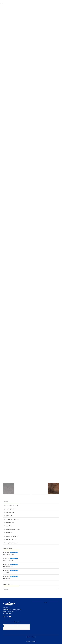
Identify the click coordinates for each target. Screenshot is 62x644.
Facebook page (17, 626)
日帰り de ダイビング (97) (12, 536)
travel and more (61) (10, 512)
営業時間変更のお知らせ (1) (13, 529)
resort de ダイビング (14, 559)
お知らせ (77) (9, 516)
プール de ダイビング (14, 553)
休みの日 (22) (9, 526)
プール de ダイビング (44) (12, 519)
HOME (29, 637)
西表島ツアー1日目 (8, 560)
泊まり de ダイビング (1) (12, 543)
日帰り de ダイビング (14, 565)
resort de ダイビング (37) (12, 506)
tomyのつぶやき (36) (11, 509)
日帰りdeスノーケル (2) (12, 540)
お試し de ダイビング (8, 555)
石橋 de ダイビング (8, 566)
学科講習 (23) (9, 533)
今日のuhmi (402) (10, 523)
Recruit (33, 637)
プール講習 (6, 572)
